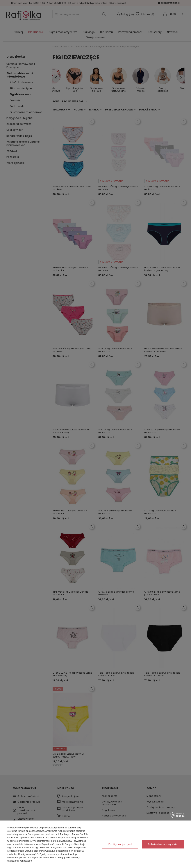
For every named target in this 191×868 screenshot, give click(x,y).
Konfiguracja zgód (120, 844)
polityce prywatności (20, 841)
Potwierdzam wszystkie (163, 844)
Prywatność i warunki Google (57, 844)
